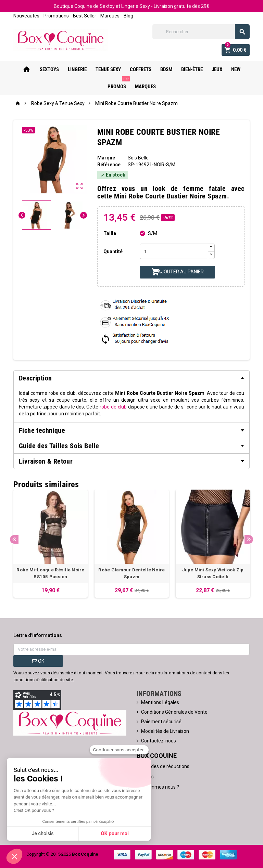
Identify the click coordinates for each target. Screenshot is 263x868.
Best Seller (85, 16)
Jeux (217, 69)
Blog (128, 16)
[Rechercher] (201, 32)
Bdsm (166, 69)
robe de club (113, 407)
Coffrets (141, 69)
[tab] (131, 378)
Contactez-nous (159, 741)
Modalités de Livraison (165, 731)
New (236, 69)
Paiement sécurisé (161, 722)
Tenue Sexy (108, 69)
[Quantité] (174, 251)
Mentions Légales (160, 702)
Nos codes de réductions (163, 766)
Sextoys (49, 69)
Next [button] (249, 539)
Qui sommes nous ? (158, 787)
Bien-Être (192, 69)
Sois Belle (138, 158)
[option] (51, 544)
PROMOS (118, 84)
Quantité (113, 251)
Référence (109, 165)
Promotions (56, 16)
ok (38, 661)
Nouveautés (26, 16)
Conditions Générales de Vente (174, 712)
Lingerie (77, 69)
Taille (110, 233)
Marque (106, 158)
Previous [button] (14, 539)
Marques (110, 16)
